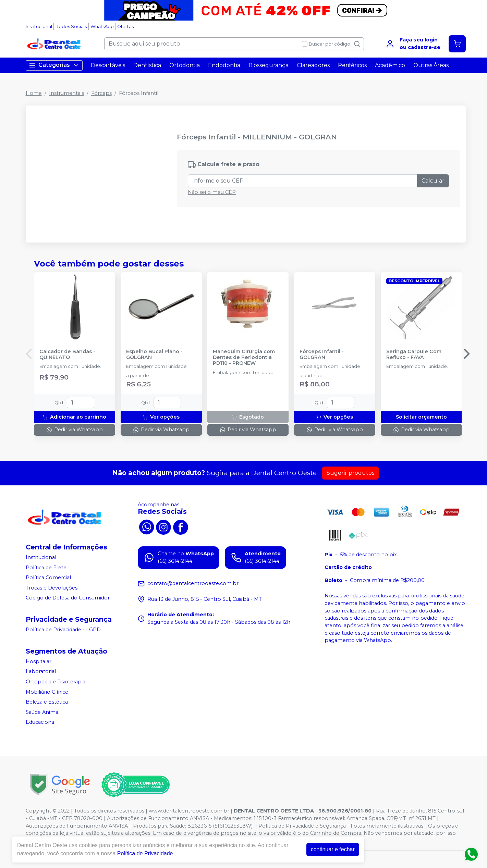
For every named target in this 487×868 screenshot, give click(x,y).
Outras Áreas (431, 65)
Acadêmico (390, 65)
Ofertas (125, 27)
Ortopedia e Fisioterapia (56, 682)
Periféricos (352, 65)
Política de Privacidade (145, 853)
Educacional (41, 722)
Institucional (39, 27)
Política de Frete (46, 568)
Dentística (147, 65)
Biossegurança (269, 65)
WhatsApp (102, 27)
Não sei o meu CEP (212, 192)
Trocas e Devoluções (52, 588)
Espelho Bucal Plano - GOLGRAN (154, 355)
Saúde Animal (43, 712)
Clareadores (313, 65)
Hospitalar (39, 661)
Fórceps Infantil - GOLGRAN (322, 355)
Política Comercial (48, 578)
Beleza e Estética (47, 702)
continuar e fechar (333, 849)
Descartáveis (108, 65)
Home (34, 93)
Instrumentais (66, 93)
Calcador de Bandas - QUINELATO (67, 355)
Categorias (54, 65)
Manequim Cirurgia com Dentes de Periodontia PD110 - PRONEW (244, 358)
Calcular (433, 181)
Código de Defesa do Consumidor (68, 598)
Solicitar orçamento (421, 417)
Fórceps (101, 93)
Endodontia (224, 65)
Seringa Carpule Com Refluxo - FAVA (414, 355)
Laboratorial (41, 671)
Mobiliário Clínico (47, 692)
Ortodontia (185, 65)
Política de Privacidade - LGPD (63, 630)
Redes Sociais (71, 27)
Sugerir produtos (350, 473)
